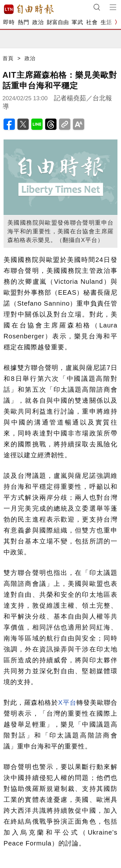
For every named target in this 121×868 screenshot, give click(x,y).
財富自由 (58, 22)
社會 (92, 22)
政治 (38, 22)
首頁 (8, 58)
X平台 (67, 702)
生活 (106, 22)
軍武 (77, 22)
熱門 (23, 22)
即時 (9, 22)
